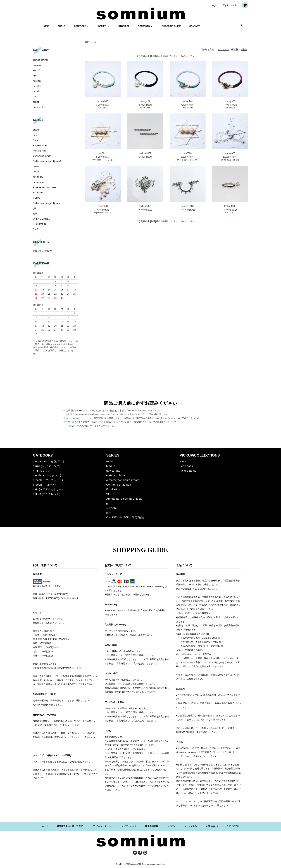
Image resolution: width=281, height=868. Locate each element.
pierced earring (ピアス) (49, 461)
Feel (35, 135)
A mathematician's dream (45, 187)
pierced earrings (41, 60)
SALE (36, 229)
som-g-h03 (230, 101)
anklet (36, 102)
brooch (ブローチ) (44, 485)
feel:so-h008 (188, 206)
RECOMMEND (40, 224)
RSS (229, 826)
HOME (46, 26)
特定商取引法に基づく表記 (70, 826)
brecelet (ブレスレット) (48, 480)
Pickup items (188, 471)
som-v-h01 (103, 206)
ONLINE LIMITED (41, 219)
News (183, 461)
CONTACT (195, 26)
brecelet (37, 86)
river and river (40, 151)
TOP (87, 42)
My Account (229, 5)
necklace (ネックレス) (47, 475)
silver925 (112, 508)
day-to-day (38, 177)
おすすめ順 (223, 50)
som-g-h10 (145, 101)
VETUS (37, 198)
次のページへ (188, 56)
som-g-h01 (188, 101)
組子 (35, 214)
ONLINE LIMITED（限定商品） (126, 517)
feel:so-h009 (145, 206)
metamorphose (40, 182)
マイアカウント (129, 826)
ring (35, 76)
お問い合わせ (212, 826)
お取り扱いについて (43, 251)
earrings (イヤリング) (47, 466)
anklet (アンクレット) (47, 494)
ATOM (236, 826)
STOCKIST (124, 26)
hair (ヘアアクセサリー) (48, 489)
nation (36, 166)
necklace (37, 81)
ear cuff (37, 70)
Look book (186, 466)
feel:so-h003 (230, 206)
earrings (37, 65)
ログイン (171, 826)
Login (214, 5)
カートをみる (190, 826)
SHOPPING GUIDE (171, 26)
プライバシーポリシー (102, 826)
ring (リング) (41, 471)
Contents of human (42, 156)
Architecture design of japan (46, 203)
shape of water (40, 145)
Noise (36, 140)
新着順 (244, 50)
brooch (36, 91)
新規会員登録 (152, 826)
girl (34, 208)
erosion (36, 130)
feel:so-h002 (145, 153)
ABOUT (62, 26)
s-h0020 (188, 153)
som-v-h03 (230, 153)
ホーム (45, 826)
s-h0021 (103, 153)
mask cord (38, 107)
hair (95, 42)
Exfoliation (38, 193)
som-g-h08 (103, 101)
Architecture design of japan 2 (47, 161)
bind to (36, 172)
